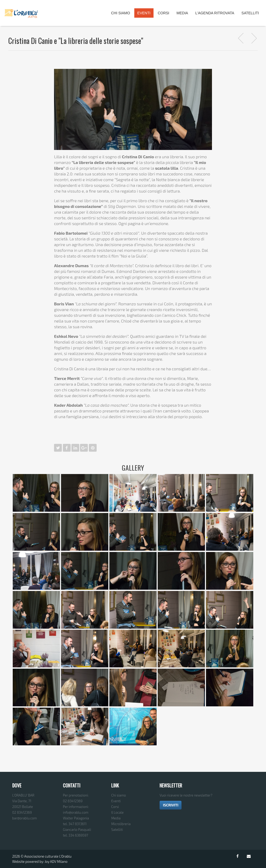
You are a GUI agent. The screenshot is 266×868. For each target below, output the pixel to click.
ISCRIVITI (171, 805)
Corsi (163, 13)
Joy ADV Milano (56, 862)
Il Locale (117, 812)
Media (182, 13)
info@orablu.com (76, 812)
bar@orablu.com (25, 818)
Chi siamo (118, 795)
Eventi (144, 13)
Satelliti (250, 13)
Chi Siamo (120, 13)
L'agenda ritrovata (215, 13)
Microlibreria (121, 824)
